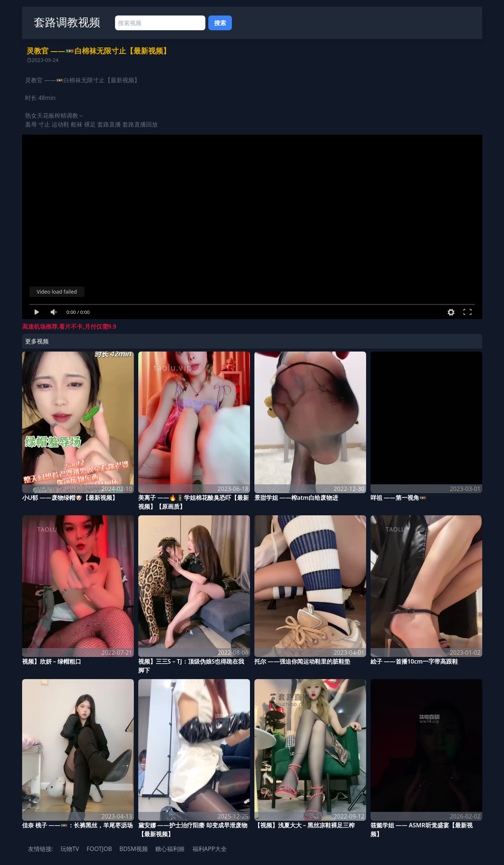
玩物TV (70, 849)
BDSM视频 (134, 849)
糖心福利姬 (170, 849)
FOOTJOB (99, 849)
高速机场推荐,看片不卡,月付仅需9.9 (69, 326)
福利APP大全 (210, 849)
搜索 (220, 23)
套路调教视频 (67, 22)
